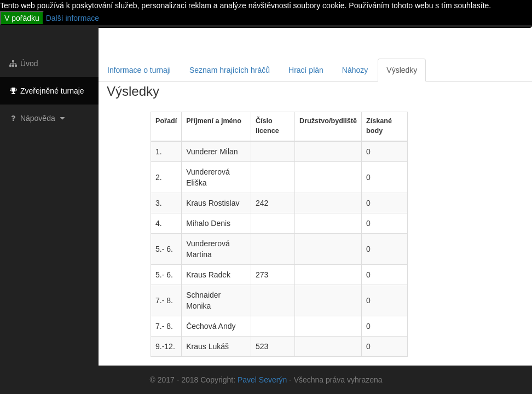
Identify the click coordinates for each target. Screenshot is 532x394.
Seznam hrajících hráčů (230, 70)
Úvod (23, 63)
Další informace (73, 18)
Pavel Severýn (262, 380)
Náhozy (355, 70)
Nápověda (38, 118)
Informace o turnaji (139, 70)
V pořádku (22, 18)
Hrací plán (306, 70)
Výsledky (402, 70)
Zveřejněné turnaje (46, 91)
